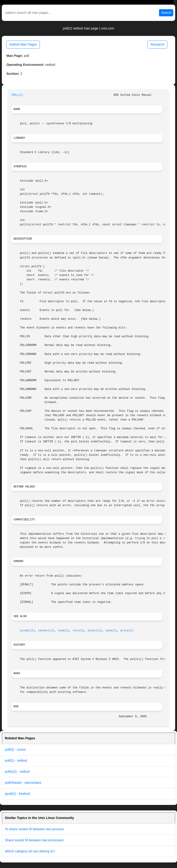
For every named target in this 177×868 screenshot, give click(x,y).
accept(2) (27, 631)
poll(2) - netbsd (16, 761)
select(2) (95, 631)
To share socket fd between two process (34, 829)
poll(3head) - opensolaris (23, 783)
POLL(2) (18, 95)
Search (166, 13)
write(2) (127, 631)
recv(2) (78, 631)
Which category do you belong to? (30, 851)
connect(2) (46, 631)
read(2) (64, 631)
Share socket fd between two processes (34, 840)
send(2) (111, 631)
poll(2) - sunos (15, 749)
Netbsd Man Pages (23, 44)
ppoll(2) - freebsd (17, 794)
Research (157, 44)
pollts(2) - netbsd (17, 772)
